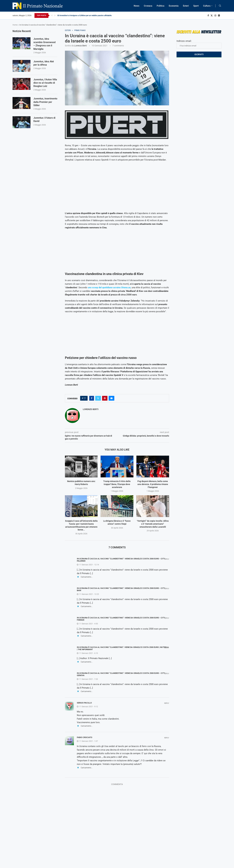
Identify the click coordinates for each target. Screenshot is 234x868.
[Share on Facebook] (92, 398)
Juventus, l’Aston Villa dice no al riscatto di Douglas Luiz (45, 83)
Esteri (186, 6)
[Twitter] (212, 15)
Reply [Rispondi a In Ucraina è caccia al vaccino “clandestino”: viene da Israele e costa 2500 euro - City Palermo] (167, 559)
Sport (196, 6)
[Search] (220, 6)
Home (15, 25)
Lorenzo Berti (81, 46)
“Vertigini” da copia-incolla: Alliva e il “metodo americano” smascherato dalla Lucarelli (153, 524)
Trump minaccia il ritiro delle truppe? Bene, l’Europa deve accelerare (117, 484)
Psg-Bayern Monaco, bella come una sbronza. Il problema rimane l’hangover (153, 484)
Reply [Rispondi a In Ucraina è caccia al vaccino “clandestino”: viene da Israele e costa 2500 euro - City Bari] (167, 589)
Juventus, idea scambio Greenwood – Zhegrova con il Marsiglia (44, 44)
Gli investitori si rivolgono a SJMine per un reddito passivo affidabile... (85, 15)
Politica (161, 6)
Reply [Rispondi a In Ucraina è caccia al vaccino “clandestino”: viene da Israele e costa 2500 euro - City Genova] (167, 674)
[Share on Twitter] (98, 398)
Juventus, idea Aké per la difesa (44, 63)
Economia (174, 6)
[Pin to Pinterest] (105, 398)
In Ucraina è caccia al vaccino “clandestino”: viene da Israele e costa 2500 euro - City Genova (121, 674)
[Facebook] (208, 15)
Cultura (207, 6)
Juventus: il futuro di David (44, 119)
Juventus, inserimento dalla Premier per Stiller (45, 102)
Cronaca (148, 6)
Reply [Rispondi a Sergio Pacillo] (167, 703)
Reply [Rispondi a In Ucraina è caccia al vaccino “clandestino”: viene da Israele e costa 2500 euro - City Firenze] (167, 618)
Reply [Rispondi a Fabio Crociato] (167, 738)
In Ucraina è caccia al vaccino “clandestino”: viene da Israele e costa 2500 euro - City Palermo (121, 560)
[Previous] (52, 15)
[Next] (55, 15)
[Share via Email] (111, 398)
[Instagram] (215, 15)
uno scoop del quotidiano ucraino (109, 287)
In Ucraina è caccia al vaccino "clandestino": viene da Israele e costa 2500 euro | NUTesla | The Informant (123, 648)
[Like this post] (85, 398)
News (137, 6)
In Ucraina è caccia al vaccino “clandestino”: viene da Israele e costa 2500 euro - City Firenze (121, 619)
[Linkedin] (219, 15)
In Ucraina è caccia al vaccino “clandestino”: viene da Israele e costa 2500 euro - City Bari (121, 589)
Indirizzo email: (199, 44)
